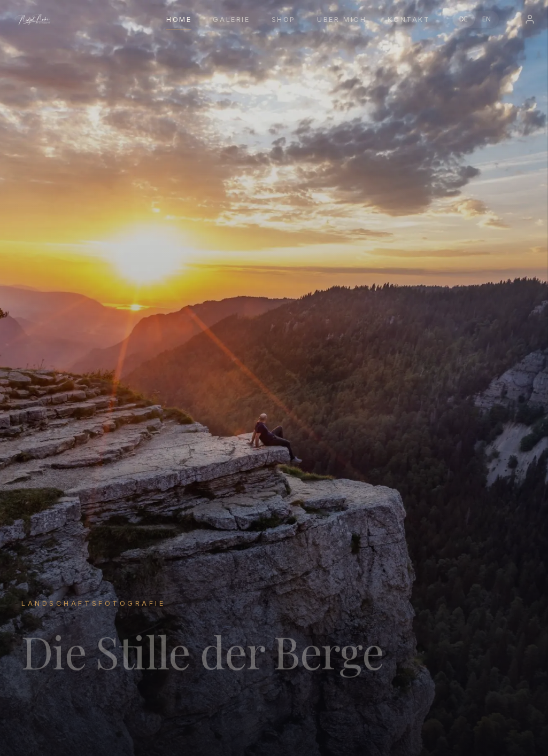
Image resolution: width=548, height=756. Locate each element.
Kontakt (409, 19)
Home (179, 19)
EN (487, 19)
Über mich (342, 19)
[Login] (530, 19)
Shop (284, 19)
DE (464, 19)
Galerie (231, 19)
